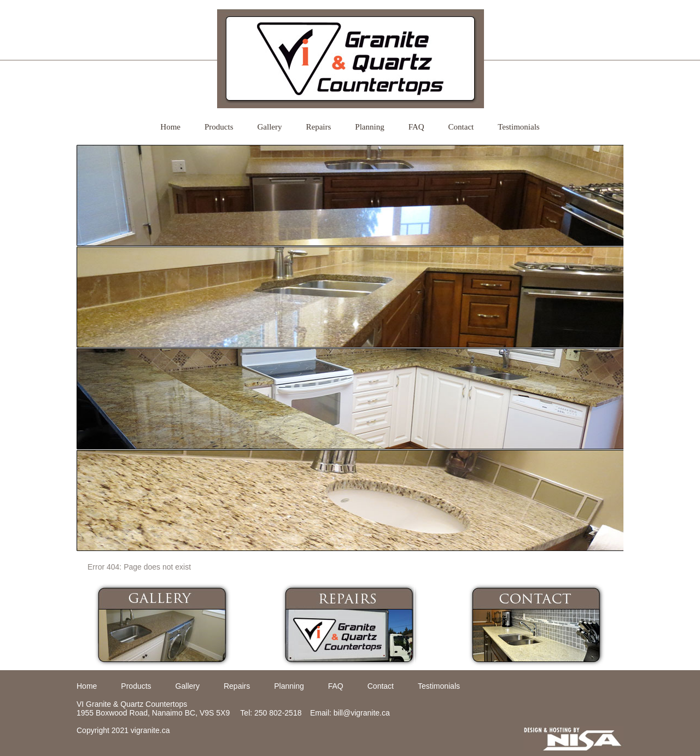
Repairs (318, 127)
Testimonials (518, 127)
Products (219, 127)
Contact (461, 127)
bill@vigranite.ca (362, 713)
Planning (369, 127)
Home (170, 127)
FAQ (416, 127)
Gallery (270, 127)
